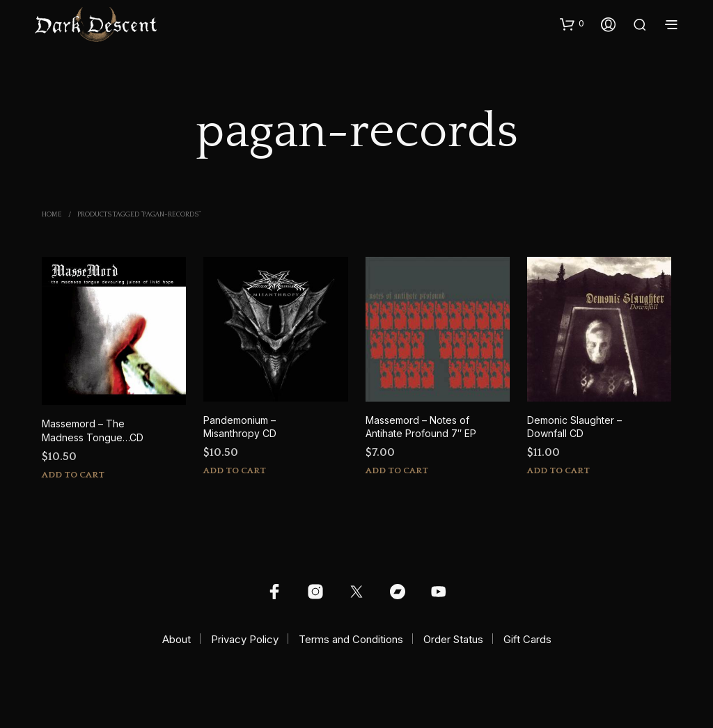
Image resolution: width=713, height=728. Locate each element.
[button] (572, 24)
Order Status (453, 639)
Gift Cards (527, 639)
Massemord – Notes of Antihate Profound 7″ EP (421, 427)
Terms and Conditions (351, 639)
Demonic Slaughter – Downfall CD (574, 427)
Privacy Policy (245, 639)
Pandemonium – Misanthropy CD (240, 427)
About (177, 639)
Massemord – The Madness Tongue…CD (93, 430)
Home (52, 215)
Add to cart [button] (73, 475)
